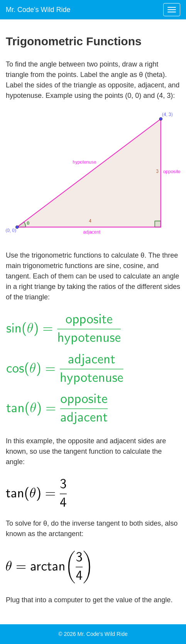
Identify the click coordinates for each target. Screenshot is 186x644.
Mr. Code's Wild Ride (38, 10)
